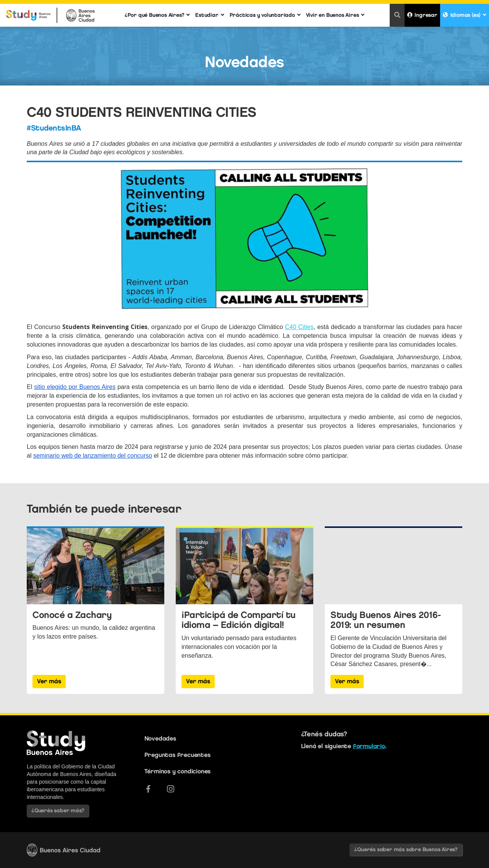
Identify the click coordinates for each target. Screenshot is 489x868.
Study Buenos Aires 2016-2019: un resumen (385, 620)
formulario (369, 746)
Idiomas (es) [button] (465, 15)
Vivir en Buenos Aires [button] (335, 15)
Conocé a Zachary (72, 615)
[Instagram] (171, 789)
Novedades (160, 738)
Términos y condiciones (178, 771)
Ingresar (422, 15)
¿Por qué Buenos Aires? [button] (157, 15)
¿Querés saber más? (58, 811)
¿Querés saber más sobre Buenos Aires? (406, 849)
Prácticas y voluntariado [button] (265, 15)
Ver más (49, 681)
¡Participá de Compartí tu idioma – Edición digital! (239, 620)
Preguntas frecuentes (177, 755)
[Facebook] (148, 789)
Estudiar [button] (210, 15)
